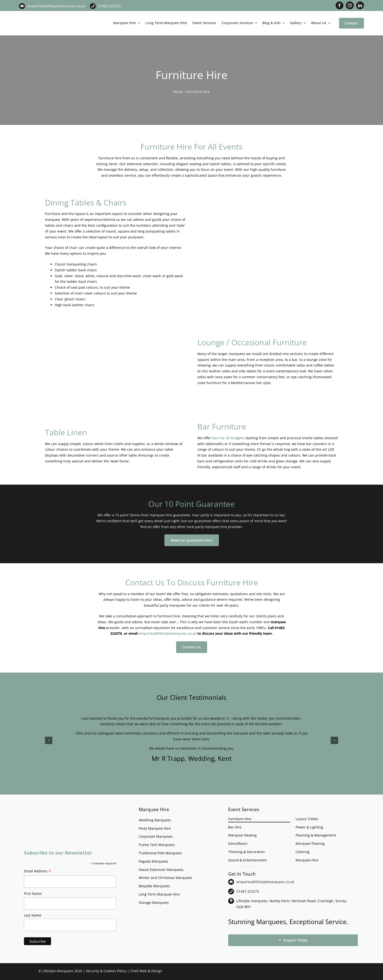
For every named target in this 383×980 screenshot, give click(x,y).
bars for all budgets (228, 438)
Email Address (38, 872)
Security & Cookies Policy (106, 971)
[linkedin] (360, 5)
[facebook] (340, 5)
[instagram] (350, 5)
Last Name (33, 915)
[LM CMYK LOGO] (43, 14)
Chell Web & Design (146, 971)
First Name (33, 893)
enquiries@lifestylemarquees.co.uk (56, 6)
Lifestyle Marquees (58, 971)
